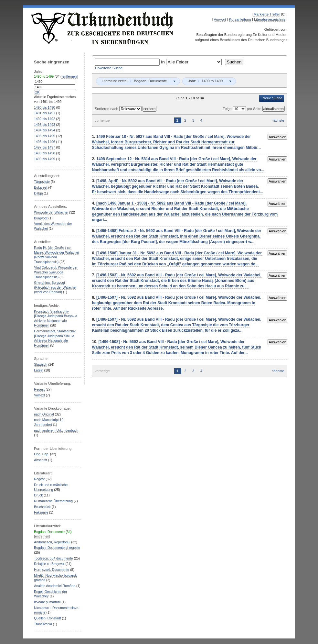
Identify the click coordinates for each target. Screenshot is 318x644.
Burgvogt (41, 218)
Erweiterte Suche (109, 68)
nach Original (44, 414)
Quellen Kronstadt (47, 618)
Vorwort (220, 19)
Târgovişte (42, 182)
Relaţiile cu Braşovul (49, 564)
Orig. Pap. (42, 454)
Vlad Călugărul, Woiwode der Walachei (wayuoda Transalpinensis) (56, 272)
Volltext (39, 395)
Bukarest (41, 188)
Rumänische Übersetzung (53, 501)
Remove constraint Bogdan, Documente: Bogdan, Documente (174, 81)
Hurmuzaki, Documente (52, 570)
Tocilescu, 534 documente (53, 558)
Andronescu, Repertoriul (52, 542)
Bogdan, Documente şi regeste (57, 548)
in (164, 62)
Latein (38, 370)
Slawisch (41, 365)
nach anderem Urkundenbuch (56, 431)
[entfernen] (69, 77)
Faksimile (41, 512)
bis (44, 108)
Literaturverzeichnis (270, 19)
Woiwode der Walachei (51, 212)
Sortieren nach (107, 109)
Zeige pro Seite (243, 109)
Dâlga (38, 193)
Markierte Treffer (267, 14)
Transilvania (43, 624)
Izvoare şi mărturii (47, 602)
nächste (278, 120)
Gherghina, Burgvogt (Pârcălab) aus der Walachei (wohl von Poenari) (55, 287)
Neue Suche (272, 98)
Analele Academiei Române (55, 586)
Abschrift (40, 460)
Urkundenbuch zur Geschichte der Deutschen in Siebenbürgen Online (102, 28)
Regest (39, 389)
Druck (38, 495)
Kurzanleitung (240, 19)
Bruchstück (42, 507)
